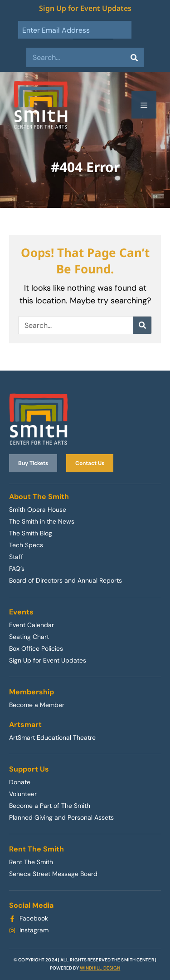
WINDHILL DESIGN (100, 968)
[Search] (134, 57)
